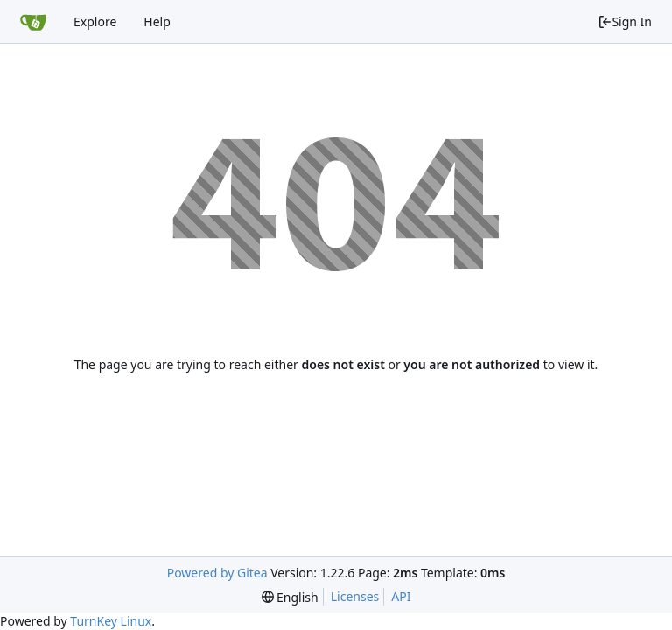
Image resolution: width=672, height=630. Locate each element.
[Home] (33, 22)
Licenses (355, 596)
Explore (95, 21)
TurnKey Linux (111, 621)
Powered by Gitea (217, 573)
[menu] (290, 597)
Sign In (625, 21)
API (401, 596)
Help (157, 21)
